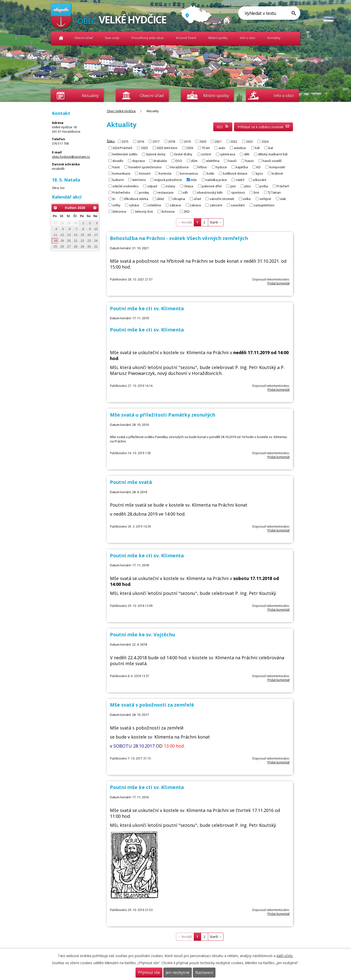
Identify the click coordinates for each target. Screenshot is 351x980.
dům (194, 160)
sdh (185, 192)
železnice (119, 211)
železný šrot (144, 211)
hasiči (232, 160)
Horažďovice (179, 167)
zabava (195, 205)
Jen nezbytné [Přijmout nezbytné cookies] (178, 973)
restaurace (165, 192)
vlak (283, 199)
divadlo (118, 160)
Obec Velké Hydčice (61, 38)
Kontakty (274, 38)
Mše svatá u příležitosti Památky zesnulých (163, 415)
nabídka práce (216, 180)
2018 (172, 141)
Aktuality (90, 95)
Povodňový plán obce (148, 38)
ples (248, 186)
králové (277, 173)
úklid (160, 199)
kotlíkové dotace (235, 173)
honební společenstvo (145, 167)
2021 (218, 141)
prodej (144, 192)
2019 (187, 141)
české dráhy (183, 154)
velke (247, 199)
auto (222, 148)
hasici (249, 160)
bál (257, 148)
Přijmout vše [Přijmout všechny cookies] (149, 973)
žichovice (168, 211)
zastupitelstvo (264, 205)
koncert (145, 173)
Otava (189, 186)
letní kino (139, 180)
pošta (264, 186)
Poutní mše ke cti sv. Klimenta (147, 308)
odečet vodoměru (125, 186)
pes (233, 186)
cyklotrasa (228, 154)
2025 (145, 148)
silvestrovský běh (210, 192)
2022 (234, 141)
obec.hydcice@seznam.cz (71, 157)
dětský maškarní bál (273, 154)
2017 (156, 141)
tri (114, 199)
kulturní (118, 180)
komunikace (121, 173)
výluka (134, 205)
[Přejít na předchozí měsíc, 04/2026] (55, 208)
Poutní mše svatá (131, 482)
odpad (152, 186)
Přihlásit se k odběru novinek (264, 127)
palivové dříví (212, 186)
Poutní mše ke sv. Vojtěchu (142, 635)
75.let (206, 148)
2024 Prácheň (122, 148)
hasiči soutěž (272, 160)
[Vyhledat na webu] (269, 13)
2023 (249, 141)
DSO (179, 160)
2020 (203, 141)
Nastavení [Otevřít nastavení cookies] (204, 973)
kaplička (242, 167)
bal (271, 148)
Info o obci (248, 38)
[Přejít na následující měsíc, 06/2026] (95, 208)
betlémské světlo (125, 154)
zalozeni (216, 205)
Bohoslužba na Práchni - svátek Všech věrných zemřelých (179, 238)
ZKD (187, 211)
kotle (211, 173)
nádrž (240, 180)
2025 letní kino (167, 148)
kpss (259, 173)
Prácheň (283, 186)
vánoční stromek (222, 199)
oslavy (170, 186)
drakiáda (160, 160)
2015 (125, 141)
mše (194, 180)
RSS (223, 127)
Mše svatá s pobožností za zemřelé (152, 705)
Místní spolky (218, 38)
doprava (138, 160)
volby (116, 205)
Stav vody (112, 38)
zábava (175, 205)
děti (247, 154)
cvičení (206, 154)
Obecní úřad (83, 38)
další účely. (285, 956)
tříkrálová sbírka (136, 199)
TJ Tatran (274, 192)
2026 (190, 148)
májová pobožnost (168, 180)
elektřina (213, 160)
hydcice (221, 167)
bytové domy (156, 154)
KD (258, 167)
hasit (116, 167)
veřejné (265, 199)
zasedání (238, 205)
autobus (240, 148)
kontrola (165, 173)
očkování (259, 180)
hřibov (202, 167)
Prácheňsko (121, 192)
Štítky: (111, 141)
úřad (197, 199)
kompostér (277, 167)
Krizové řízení (186, 38)
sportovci (238, 192)
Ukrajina (179, 199)
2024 (265, 141)
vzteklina (154, 205)
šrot (256, 192)
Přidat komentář (279, 283)
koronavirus (189, 173)
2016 (141, 141)
